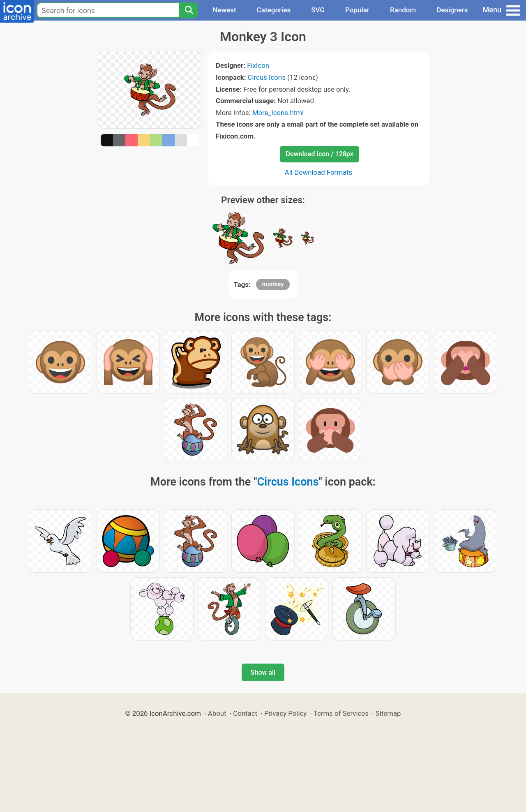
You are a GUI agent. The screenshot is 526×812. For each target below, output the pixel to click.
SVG (318, 10)
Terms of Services (341, 713)
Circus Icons (267, 77)
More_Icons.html (278, 113)
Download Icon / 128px (319, 154)
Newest (224, 10)
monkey (273, 284)
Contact (245, 713)
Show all (263, 672)
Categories (274, 10)
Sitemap (388, 713)
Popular (357, 10)
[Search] (189, 10)
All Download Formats (319, 172)
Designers (452, 10)
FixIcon (258, 65)
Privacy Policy (285, 713)
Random (403, 10)
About (217, 713)
